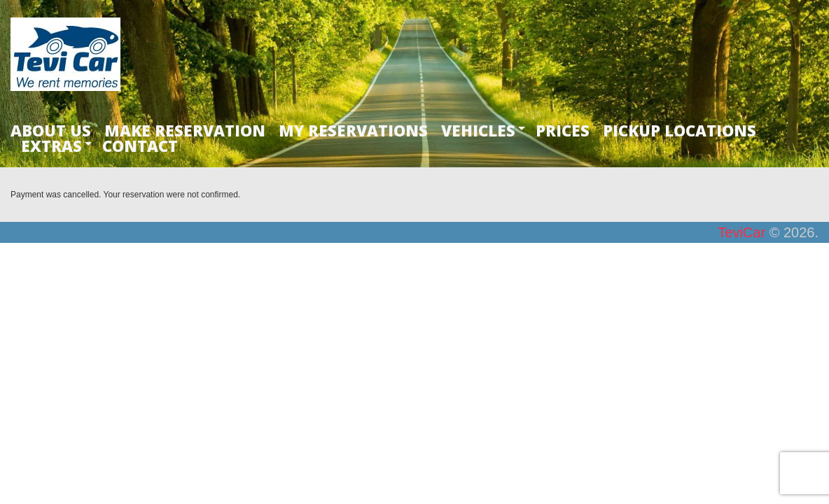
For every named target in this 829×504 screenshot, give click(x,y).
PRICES (563, 130)
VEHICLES (478, 130)
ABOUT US (51, 130)
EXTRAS (51, 146)
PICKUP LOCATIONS (680, 130)
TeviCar (741, 232)
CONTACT (140, 146)
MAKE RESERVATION (185, 130)
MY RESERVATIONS (353, 130)
